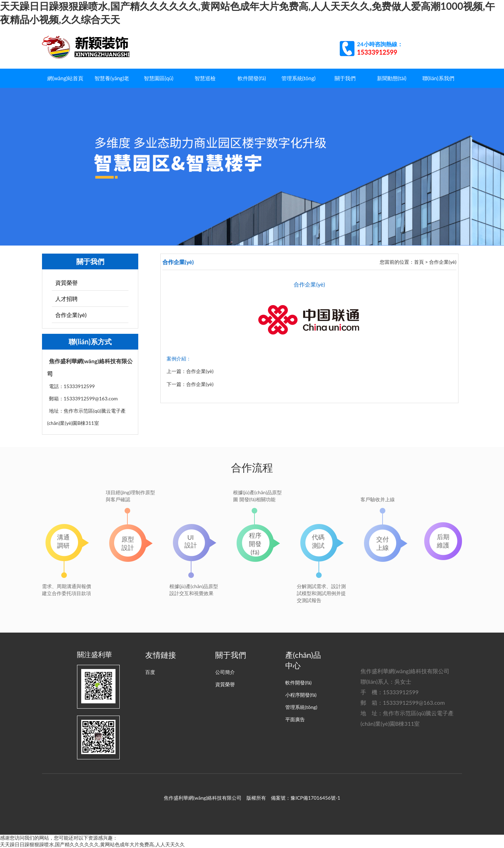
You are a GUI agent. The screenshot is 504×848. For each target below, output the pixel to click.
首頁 (419, 262)
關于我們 (345, 78)
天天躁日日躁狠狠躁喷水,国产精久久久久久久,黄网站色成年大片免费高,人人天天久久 (92, 844)
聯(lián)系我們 (438, 78)
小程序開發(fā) (301, 695)
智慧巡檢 (205, 78)
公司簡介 (225, 672)
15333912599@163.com (414, 702)
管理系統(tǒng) (299, 78)
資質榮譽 (66, 282)
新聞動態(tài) (392, 78)
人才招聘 (66, 299)
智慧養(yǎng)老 (112, 78)
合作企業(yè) (71, 315)
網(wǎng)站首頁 (65, 78)
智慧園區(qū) (159, 78)
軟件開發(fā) (252, 78)
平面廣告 (295, 719)
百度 (150, 672)
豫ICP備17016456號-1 (315, 798)
